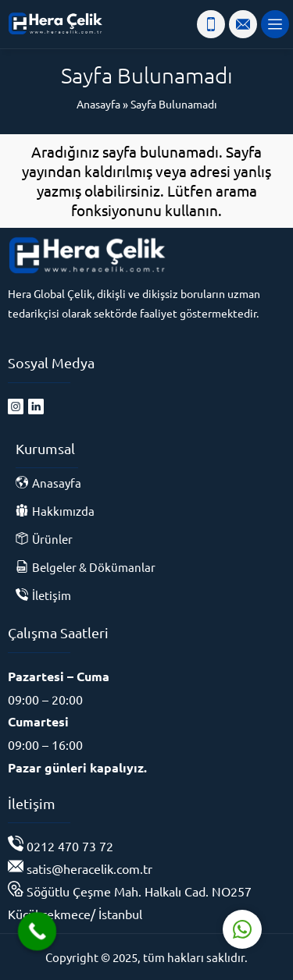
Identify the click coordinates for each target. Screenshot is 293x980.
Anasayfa (98, 104)
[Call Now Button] (38, 932)
